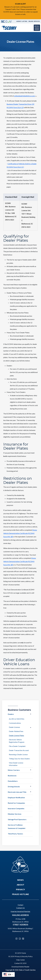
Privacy (20, 890)
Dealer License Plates (16, 735)
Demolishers (13, 781)
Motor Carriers (14, 770)
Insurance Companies (16, 808)
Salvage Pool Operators (17, 819)
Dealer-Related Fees (16, 731)
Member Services (15, 814)
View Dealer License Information (16, 764)
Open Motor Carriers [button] (31, 770)
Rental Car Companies (16, 803)
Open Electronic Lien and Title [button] (31, 792)
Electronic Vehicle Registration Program (17, 741)
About (21, 885)
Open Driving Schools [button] (31, 786)
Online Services (34, 21)
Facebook (20, 939)
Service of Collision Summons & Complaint (17, 827)
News (20, 880)
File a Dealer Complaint (17, 746)
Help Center (20, 960)
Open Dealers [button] (31, 714)
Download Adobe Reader (20, 967)
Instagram (16, 939)
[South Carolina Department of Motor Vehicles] (9, 27)
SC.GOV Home (20, 953)
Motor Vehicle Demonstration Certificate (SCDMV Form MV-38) (20, 533)
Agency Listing (22, 21)
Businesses (12, 776)
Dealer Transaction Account (19, 750)
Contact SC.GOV (20, 963)
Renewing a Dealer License (18, 754)
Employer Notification (16, 797)
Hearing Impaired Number (20, 911)
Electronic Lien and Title (17, 792)
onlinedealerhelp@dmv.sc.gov (25, 96)
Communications (15, 723)
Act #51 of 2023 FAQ (17, 719)
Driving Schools (14, 787)
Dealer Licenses (14, 727)
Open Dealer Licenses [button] (31, 728)
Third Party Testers (15, 834)
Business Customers (19, 710)
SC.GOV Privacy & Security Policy (20, 956)
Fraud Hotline (21, 894)
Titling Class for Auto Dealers (19, 759)
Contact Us (20, 908)
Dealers (11, 714)
